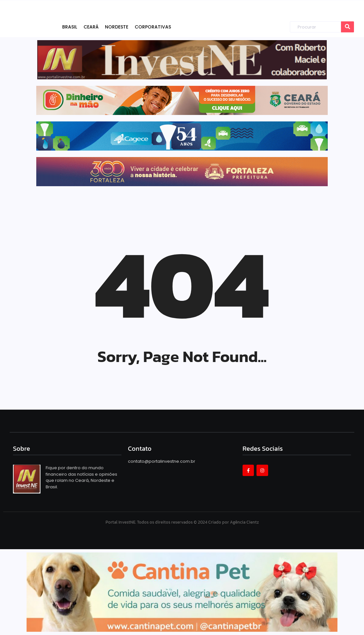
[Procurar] (315, 27)
